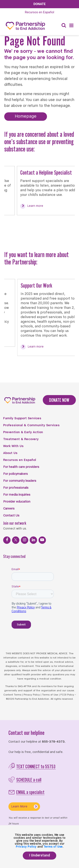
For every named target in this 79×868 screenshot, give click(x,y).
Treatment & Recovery (21, 439)
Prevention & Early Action (23, 432)
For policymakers (15, 474)
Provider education (17, 502)
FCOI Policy (67, 695)
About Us (10, 453)
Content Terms (12, 695)
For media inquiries (17, 495)
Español (39, 12)
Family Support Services (22, 418)
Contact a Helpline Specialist (50, 173)
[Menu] (71, 26)
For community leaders (20, 481)
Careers (9, 509)
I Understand (39, 855)
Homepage (26, 116)
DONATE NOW (59, 400)
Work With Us (13, 446)
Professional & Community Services (31, 425)
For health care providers (21, 467)
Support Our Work (40, 285)
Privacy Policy (32, 695)
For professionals (16, 488)
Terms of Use (50, 695)
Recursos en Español (20, 460)
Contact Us (11, 516)
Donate (40, 4)
